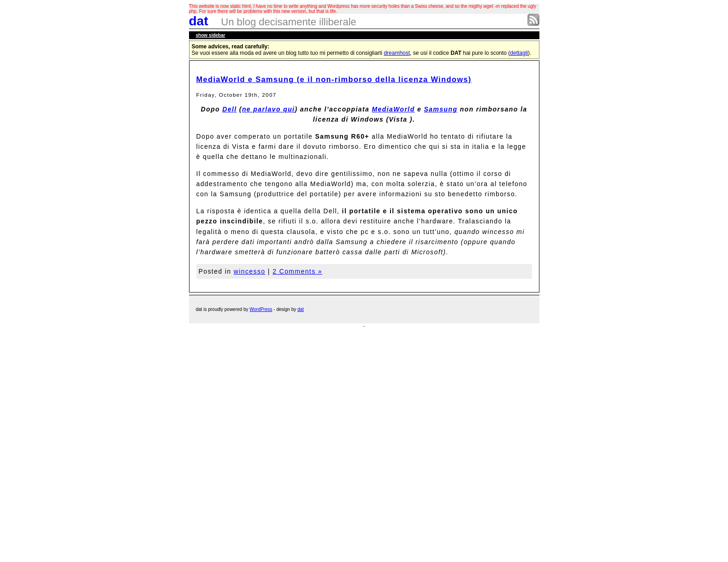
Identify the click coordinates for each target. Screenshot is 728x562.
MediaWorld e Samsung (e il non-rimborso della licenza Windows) (334, 79)
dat (199, 21)
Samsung (441, 109)
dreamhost (397, 53)
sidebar (211, 35)
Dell (229, 109)
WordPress (261, 309)
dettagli (519, 53)
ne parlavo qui (269, 109)
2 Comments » (297, 271)
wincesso (250, 271)
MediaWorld (394, 109)
